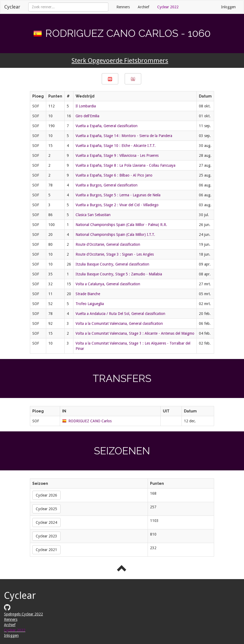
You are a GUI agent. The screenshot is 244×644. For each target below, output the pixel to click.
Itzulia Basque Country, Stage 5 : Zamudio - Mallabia (119, 274)
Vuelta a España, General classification (107, 126)
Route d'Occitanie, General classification (108, 244)
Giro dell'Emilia (87, 116)
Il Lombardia (86, 106)
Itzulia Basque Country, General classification (112, 264)
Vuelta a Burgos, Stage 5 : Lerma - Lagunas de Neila (118, 195)
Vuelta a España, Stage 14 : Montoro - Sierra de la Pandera (124, 136)
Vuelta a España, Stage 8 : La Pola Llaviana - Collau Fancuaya (125, 165)
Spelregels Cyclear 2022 (23, 614)
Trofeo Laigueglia (90, 304)
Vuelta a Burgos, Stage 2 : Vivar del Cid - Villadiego (117, 205)
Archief (143, 7)
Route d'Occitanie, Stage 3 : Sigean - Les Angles (115, 254)
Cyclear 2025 (46, 509)
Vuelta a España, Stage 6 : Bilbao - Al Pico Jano (114, 175)
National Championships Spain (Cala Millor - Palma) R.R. (121, 225)
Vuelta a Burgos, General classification (107, 185)
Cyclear (12, 7)
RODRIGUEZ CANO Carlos (90, 421)
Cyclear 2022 (168, 7)
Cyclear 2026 (46, 495)
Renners (123, 7)
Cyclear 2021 (46, 550)
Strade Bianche (88, 294)
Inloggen (228, 7)
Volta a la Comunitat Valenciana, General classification (119, 323)
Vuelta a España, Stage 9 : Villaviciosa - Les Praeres (117, 155)
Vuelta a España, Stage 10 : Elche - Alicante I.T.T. (116, 146)
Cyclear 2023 (46, 536)
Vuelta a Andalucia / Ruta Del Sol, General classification (120, 314)
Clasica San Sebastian (93, 215)
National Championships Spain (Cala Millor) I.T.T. (115, 235)
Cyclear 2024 (46, 522)
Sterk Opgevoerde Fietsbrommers (120, 61)
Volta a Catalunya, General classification (108, 284)
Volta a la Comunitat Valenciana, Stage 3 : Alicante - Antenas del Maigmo (135, 333)
